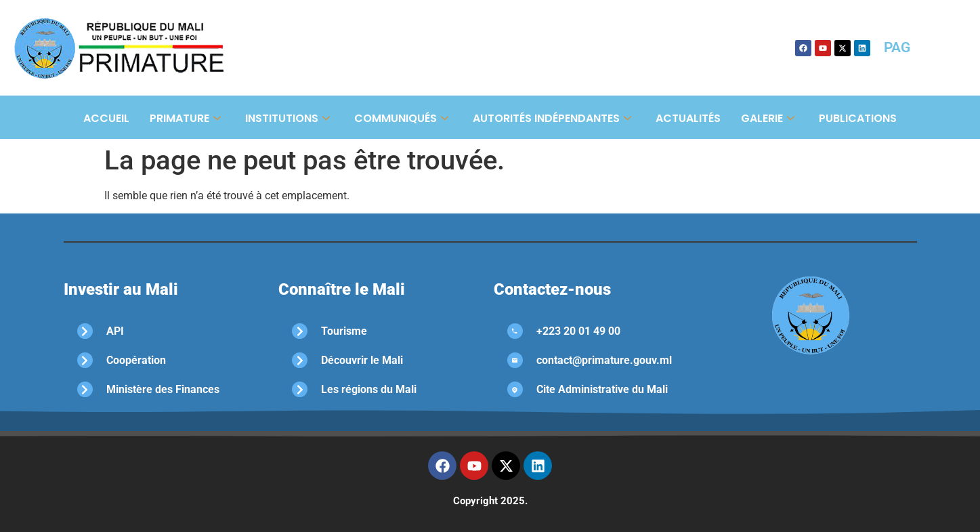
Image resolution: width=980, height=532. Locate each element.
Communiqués (401, 118)
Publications (858, 118)
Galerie (768, 118)
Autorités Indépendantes (552, 118)
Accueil (106, 118)
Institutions (287, 118)
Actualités (688, 118)
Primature (185, 118)
